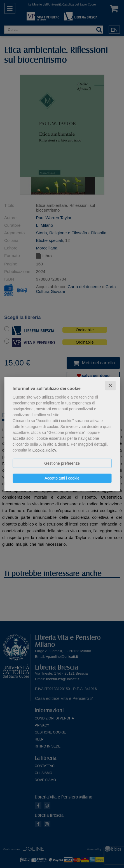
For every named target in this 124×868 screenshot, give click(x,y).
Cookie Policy (44, 450)
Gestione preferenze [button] (62, 463)
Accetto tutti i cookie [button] (62, 478)
